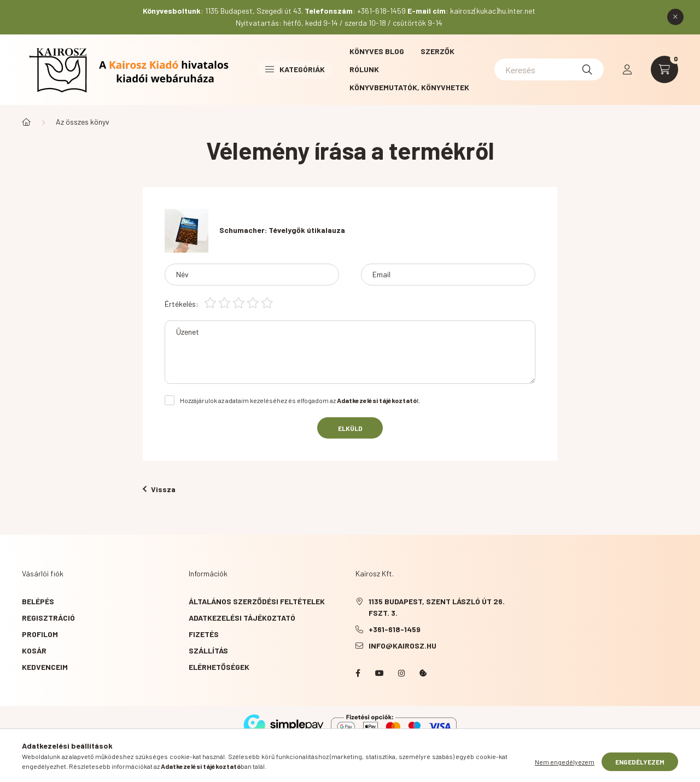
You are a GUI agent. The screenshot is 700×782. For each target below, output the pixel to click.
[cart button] (664, 69)
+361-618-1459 (395, 629)
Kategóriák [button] (295, 69)
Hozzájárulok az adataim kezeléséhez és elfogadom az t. (300, 400)
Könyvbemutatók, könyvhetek (409, 87)
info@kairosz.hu (402, 646)
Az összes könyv (83, 122)
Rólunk (364, 69)
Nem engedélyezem (565, 770)
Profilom (40, 634)
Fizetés (204, 634)
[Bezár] (675, 17)
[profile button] (627, 69)
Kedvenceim (45, 667)
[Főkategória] (26, 122)
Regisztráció (48, 618)
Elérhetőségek (219, 667)
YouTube (380, 673)
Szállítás (208, 650)
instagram (401, 673)
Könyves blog (377, 51)
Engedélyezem (640, 770)
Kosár (34, 650)
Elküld (350, 428)
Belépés (38, 601)
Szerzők (437, 51)
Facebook (358, 673)
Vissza (159, 489)
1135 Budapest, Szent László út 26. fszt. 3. (437, 607)
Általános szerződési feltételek (257, 601)
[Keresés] (549, 69)
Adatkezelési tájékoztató (242, 618)
